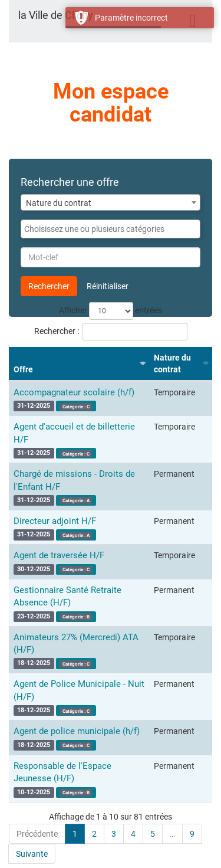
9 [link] (192, 834)
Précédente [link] (37, 834)
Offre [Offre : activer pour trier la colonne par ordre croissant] (23, 369)
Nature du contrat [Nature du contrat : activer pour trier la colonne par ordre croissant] (172, 363)
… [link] (172, 834)
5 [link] (153, 834)
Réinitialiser (108, 286)
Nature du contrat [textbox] (59, 203)
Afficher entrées (111, 311)
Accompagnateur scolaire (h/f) (74, 392)
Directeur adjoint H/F (55, 521)
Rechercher (49, 286)
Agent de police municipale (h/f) (77, 731)
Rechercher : (111, 332)
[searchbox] (111, 229)
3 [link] (114, 834)
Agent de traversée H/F (59, 555)
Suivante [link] (32, 854)
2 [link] (94, 834)
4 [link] (133, 834)
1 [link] (75, 834)
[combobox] (111, 202)
